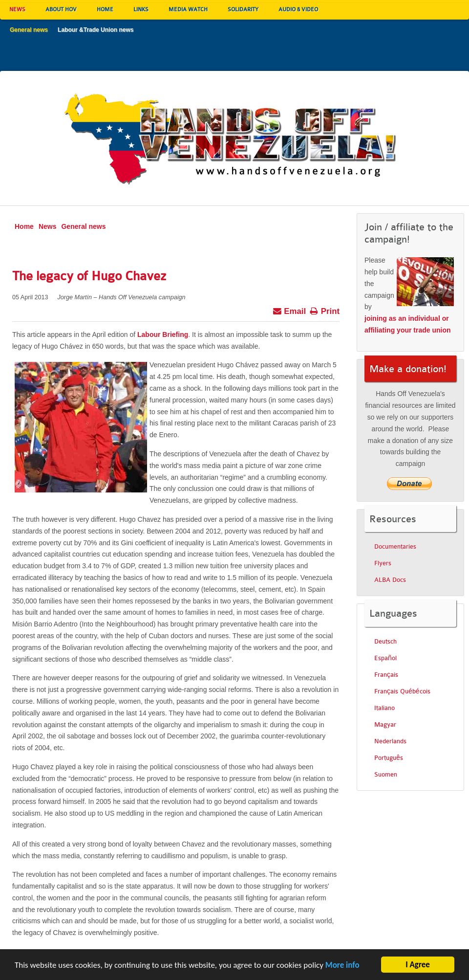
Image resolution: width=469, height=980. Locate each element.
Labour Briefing (163, 334)
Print (325, 310)
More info (342, 968)
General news (83, 226)
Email (289, 310)
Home (24, 226)
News (48, 226)
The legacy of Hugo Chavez (89, 276)
